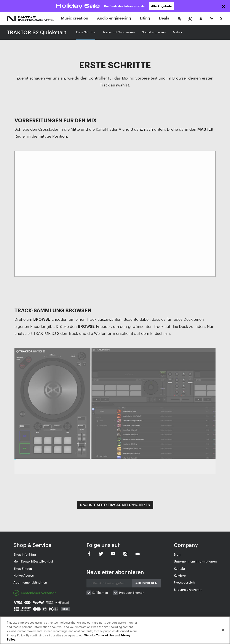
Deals (164, 18)
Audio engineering (114, 18)
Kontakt (179, 568)
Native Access (24, 575)
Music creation (75, 18)
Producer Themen (132, 593)
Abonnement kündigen (30, 582)
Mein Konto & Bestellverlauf (33, 561)
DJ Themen (100, 593)
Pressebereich (184, 582)
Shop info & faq (25, 554)
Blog (177, 554)
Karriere (180, 575)
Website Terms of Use (99, 635)
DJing (145, 18)
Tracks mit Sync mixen (119, 32)
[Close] (223, 630)
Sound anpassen (154, 32)
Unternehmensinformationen (195, 561)
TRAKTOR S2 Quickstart (37, 32)
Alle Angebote (161, 6)
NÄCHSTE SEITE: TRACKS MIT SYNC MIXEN (115, 505)
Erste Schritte (86, 32)
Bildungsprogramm (188, 590)
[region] (115, 630)
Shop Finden (23, 568)
